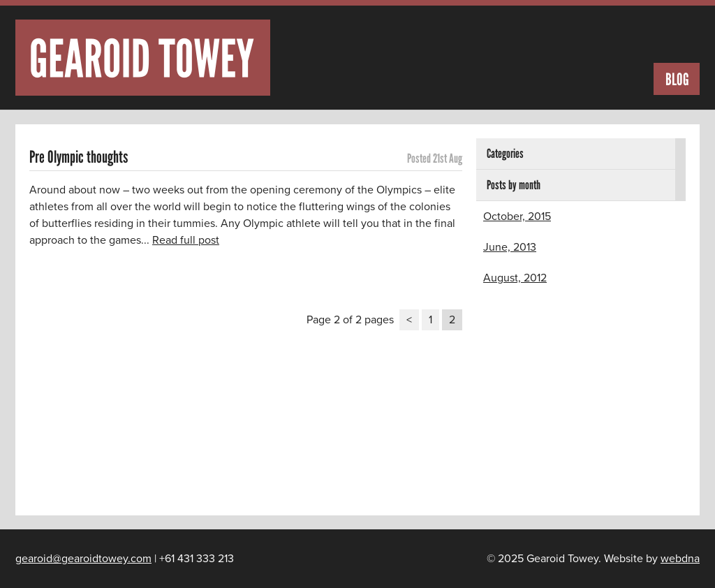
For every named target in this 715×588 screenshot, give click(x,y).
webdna (680, 559)
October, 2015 (517, 216)
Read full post (186, 240)
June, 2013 (510, 247)
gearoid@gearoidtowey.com (83, 559)
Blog (677, 79)
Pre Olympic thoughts (79, 157)
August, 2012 (515, 278)
